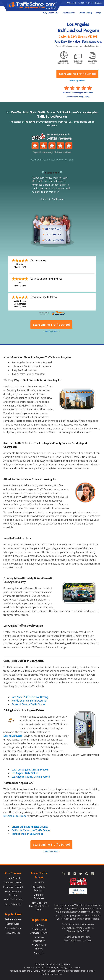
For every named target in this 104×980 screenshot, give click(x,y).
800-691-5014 (86, 3)
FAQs (98, 13)
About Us (39, 882)
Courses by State (13, 928)
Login (99, 3)
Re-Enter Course (13, 919)
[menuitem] (51, 13)
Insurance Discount (13, 887)
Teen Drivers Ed (13, 904)
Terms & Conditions (44, 964)
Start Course (13, 924)
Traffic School (13, 878)
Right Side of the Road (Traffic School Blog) (39, 906)
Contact (72, 3)
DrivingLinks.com (13, 736)
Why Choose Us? (51, 13)
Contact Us (39, 953)
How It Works (69, 13)
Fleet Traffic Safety (13, 899)
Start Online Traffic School (51, 845)
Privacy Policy (63, 964)
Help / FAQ (39, 925)
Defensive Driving (13, 883)
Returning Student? (51, 851)
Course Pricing (85, 13)
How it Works (13, 933)
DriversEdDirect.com (15, 816)
